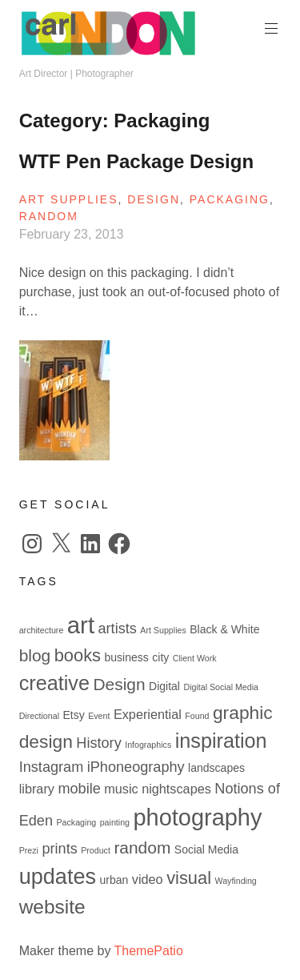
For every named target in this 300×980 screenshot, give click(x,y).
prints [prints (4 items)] (59, 849)
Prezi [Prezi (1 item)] (29, 850)
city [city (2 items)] (160, 657)
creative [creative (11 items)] (54, 683)
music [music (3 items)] (121, 789)
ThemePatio (149, 951)
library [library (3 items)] (37, 789)
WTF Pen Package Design (136, 161)
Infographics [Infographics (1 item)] (148, 745)
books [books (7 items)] (78, 655)
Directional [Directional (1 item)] (39, 716)
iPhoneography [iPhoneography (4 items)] (136, 767)
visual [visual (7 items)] (189, 878)
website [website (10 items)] (52, 907)
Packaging (230, 199)
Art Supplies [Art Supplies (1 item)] (163, 630)
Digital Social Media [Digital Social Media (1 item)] (221, 687)
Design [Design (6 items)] (119, 684)
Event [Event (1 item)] (99, 716)
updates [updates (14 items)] (58, 876)
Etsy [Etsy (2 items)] (73, 715)
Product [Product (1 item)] (96, 850)
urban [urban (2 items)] (114, 880)
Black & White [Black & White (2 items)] (224, 629)
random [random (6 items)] (142, 847)
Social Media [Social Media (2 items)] (206, 849)
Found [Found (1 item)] (197, 716)
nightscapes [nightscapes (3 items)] (176, 789)
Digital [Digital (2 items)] (164, 686)
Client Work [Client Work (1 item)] (195, 658)
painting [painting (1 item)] (115, 822)
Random (49, 216)
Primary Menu (270, 28)
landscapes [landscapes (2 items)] (216, 768)
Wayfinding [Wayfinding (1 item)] (235, 881)
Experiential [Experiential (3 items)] (148, 714)
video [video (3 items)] (148, 879)
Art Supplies (69, 199)
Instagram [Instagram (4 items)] (52, 767)
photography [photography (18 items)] (197, 817)
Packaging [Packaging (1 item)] (76, 822)
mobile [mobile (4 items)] (79, 789)
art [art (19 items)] (81, 625)
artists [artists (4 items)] (118, 629)
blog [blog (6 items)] (35, 655)
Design (154, 199)
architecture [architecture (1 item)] (42, 630)
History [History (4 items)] (98, 743)
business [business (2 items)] (126, 657)
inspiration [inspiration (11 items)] (221, 741)
